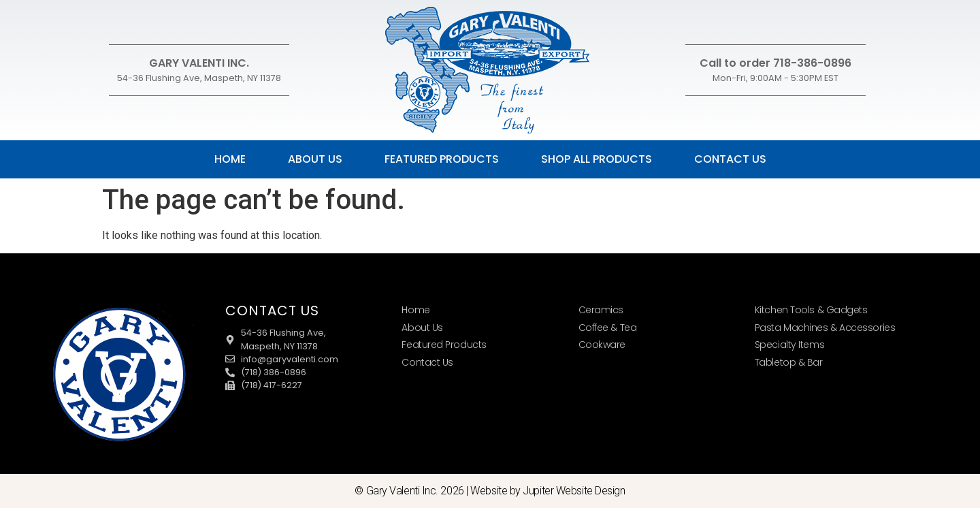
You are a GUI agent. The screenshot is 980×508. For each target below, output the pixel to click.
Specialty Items (789, 345)
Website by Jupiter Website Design (548, 491)
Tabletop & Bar (789, 362)
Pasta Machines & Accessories (825, 328)
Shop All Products (597, 159)
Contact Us (730, 159)
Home (230, 159)
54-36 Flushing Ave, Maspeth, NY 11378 (199, 78)
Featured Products (442, 159)
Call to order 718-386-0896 (775, 63)
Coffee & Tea (608, 328)
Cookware (602, 345)
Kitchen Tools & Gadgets (811, 310)
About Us (315, 159)
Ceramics (601, 310)
